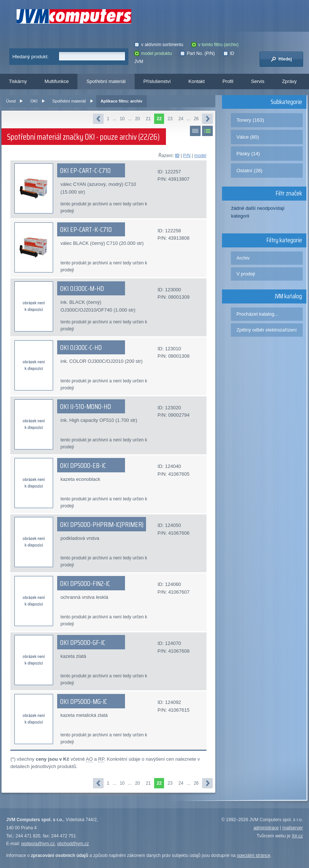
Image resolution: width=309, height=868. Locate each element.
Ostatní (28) (249, 171)
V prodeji (246, 274)
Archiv (243, 258)
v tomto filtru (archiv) (215, 45)
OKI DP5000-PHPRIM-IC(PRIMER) (102, 524)
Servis (258, 81)
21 (148, 119)
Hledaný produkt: (30, 57)
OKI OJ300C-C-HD (81, 347)
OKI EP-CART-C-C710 (85, 170)
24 (181, 119)
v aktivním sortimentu (159, 45)
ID (177, 156)
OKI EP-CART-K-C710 (86, 229)
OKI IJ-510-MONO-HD (86, 406)
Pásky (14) (248, 154)
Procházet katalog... (257, 314)
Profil (228, 81)
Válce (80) (248, 137)
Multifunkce (57, 81)
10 (122, 119)
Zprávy (289, 81)
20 (137, 119)
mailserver (293, 828)
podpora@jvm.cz (38, 844)
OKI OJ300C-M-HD (82, 288)
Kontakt (197, 81)
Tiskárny (18, 81)
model (200, 156)
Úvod (11, 101)
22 (159, 119)
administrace (266, 828)
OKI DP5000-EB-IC (83, 465)
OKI (34, 101)
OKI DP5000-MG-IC (84, 701)
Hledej (281, 59)
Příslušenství (157, 81)
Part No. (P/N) (197, 53)
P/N (187, 156)
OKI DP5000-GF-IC (83, 642)
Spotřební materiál (106, 81)
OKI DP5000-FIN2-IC (85, 583)
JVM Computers (74, 16)
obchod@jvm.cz (73, 844)
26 (196, 119)
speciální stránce (254, 855)
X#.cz (297, 836)
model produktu (153, 53)
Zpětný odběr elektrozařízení (266, 330)
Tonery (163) (250, 120)
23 (170, 119)
